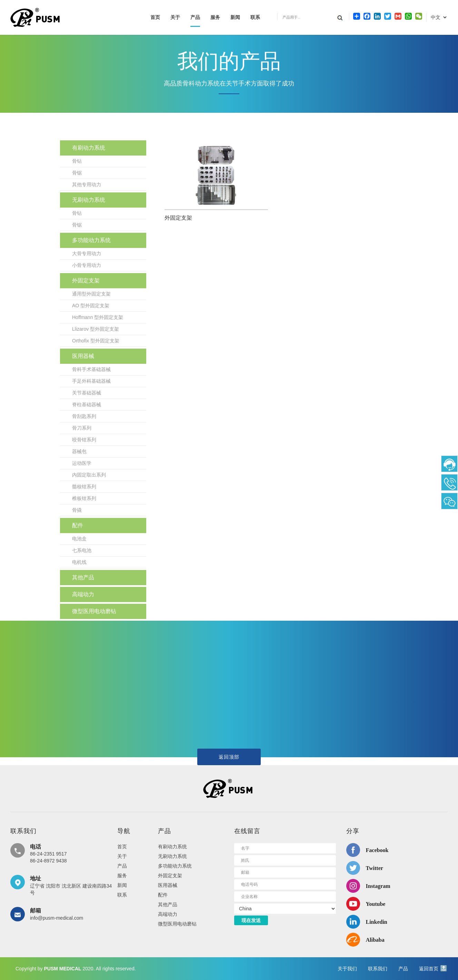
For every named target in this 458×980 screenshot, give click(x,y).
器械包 (79, 451)
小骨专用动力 (87, 265)
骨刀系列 (82, 428)
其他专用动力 (87, 184)
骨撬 (77, 510)
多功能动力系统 (91, 240)
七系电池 (82, 550)
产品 (195, 17)
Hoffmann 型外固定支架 (98, 317)
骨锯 (77, 173)
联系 (255, 17)
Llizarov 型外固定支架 (96, 329)
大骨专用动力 (87, 253)
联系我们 (378, 969)
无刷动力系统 (89, 200)
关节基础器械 (87, 393)
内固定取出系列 (89, 475)
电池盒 (79, 539)
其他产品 (83, 577)
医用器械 (83, 356)
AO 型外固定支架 (91, 306)
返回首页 (429, 969)
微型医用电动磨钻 (94, 611)
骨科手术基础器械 (91, 369)
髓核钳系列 (84, 487)
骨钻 (77, 161)
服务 (215, 17)
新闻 (235, 17)
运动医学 (82, 463)
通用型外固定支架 (91, 294)
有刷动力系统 (89, 148)
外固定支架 (86, 281)
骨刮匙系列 (84, 416)
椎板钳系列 (84, 498)
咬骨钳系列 (84, 440)
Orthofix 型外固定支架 (96, 341)
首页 (155, 17)
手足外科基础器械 (91, 381)
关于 (175, 17)
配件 (78, 525)
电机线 (79, 562)
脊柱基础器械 (87, 404)
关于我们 (347, 969)
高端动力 (83, 594)
